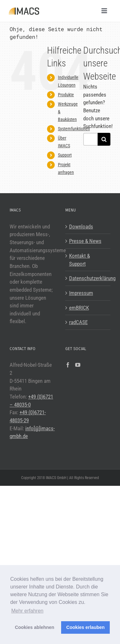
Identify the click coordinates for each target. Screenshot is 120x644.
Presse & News (85, 241)
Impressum (81, 293)
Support (65, 155)
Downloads (81, 227)
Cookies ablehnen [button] (34, 627)
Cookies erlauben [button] (85, 627)
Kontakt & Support (80, 260)
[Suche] (104, 139)
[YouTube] (78, 365)
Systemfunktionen (74, 129)
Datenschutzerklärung (88, 278)
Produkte (66, 95)
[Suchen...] (90, 139)
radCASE (78, 322)
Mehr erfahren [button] (27, 611)
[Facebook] (68, 365)
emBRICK (79, 308)
